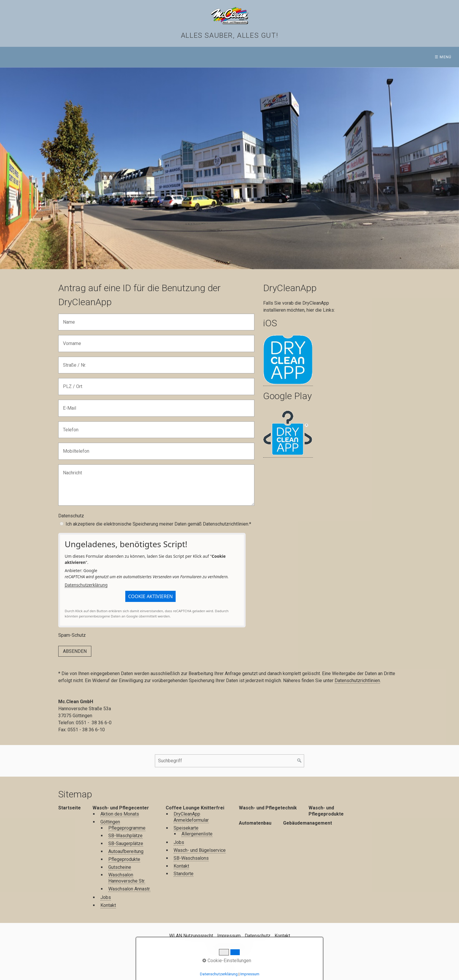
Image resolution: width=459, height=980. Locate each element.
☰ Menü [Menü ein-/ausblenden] (443, 57)
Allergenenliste (197, 834)
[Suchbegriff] (229, 761)
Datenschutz (71, 516)
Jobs (106, 897)
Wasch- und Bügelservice (200, 850)
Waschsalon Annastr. (129, 889)
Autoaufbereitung (126, 851)
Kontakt (108, 905)
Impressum (229, 936)
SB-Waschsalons (191, 858)
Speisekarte (186, 828)
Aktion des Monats (120, 814)
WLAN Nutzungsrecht (191, 936)
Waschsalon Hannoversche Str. (127, 878)
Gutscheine (120, 867)
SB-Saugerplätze (126, 843)
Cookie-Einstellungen (227, 961)
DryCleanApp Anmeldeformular (191, 817)
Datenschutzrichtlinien (357, 680)
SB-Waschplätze (125, 836)
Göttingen (110, 822)
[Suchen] (299, 761)
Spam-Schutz (72, 635)
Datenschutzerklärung (86, 585)
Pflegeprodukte (124, 859)
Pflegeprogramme (127, 828)
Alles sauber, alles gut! (229, 35)
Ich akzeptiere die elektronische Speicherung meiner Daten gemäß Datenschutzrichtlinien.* (158, 524)
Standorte (184, 874)
